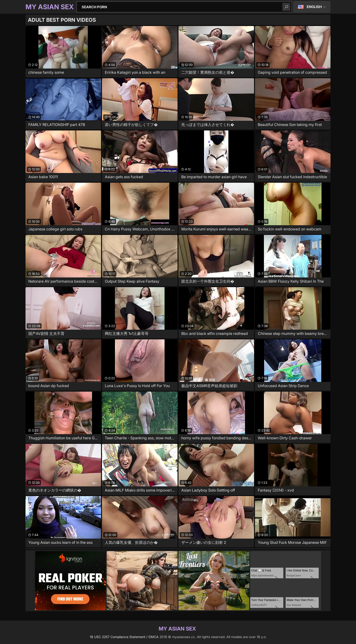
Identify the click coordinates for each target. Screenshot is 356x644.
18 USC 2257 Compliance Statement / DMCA (124, 637)
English (314, 7)
